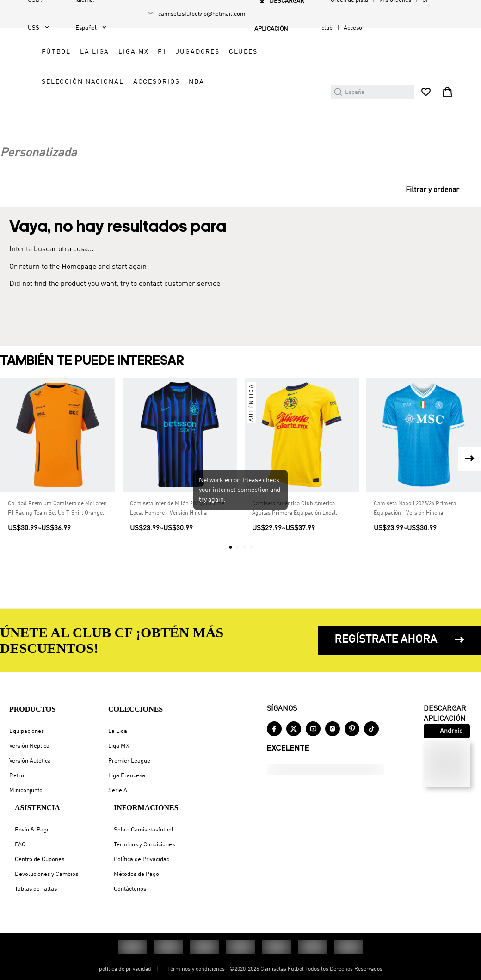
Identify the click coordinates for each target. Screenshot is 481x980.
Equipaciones (27, 731)
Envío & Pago (32, 830)
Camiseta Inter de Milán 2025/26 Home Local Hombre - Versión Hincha (177, 539)
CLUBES (268, 82)
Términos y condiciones (196, 969)
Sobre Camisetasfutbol (144, 830)
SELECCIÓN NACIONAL (241, 112)
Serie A (118, 791)
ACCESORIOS (224, 142)
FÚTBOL (215, 52)
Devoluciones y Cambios (46, 874)
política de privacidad (125, 969)
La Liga (118, 731)
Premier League (129, 761)
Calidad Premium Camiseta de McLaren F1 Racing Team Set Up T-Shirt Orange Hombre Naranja (57, 540)
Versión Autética (30, 761)
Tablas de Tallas (36, 889)
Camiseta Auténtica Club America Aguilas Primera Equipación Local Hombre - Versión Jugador (294, 540)
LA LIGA (253, 52)
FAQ (20, 845)
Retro (17, 776)
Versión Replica (29, 746)
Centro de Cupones (40, 859)
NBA (264, 142)
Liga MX (119, 746)
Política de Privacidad (142, 859)
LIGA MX (292, 52)
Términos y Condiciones (144, 845)
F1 (321, 52)
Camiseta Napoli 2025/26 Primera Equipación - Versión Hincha (415, 539)
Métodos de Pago (136, 874)
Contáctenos (130, 889)
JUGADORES (222, 82)
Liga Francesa (127, 776)
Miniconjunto (26, 791)
